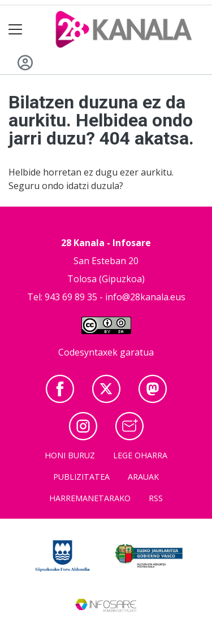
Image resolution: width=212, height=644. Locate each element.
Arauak (143, 477)
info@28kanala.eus (145, 297)
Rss (156, 498)
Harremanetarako (90, 498)
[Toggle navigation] (16, 30)
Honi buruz (70, 455)
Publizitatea (81, 477)
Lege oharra (140, 455)
